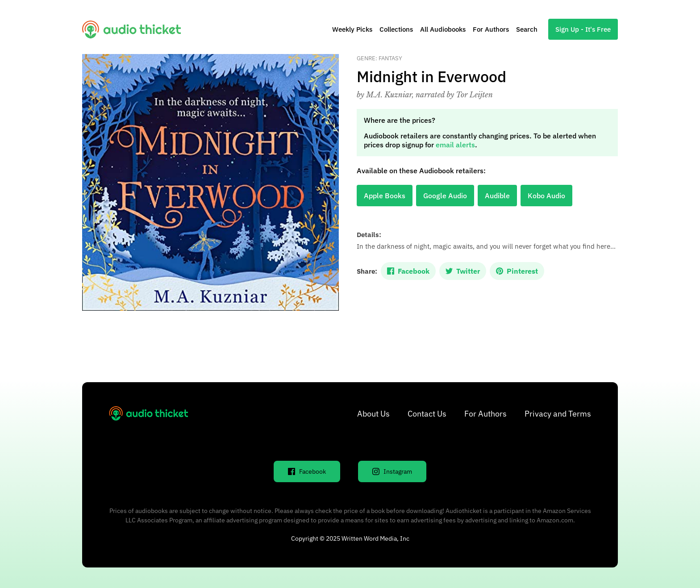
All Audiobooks (443, 29)
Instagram (392, 471)
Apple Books (385, 196)
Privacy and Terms (558, 414)
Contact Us (427, 414)
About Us (373, 414)
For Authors (491, 29)
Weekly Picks (352, 29)
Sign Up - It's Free (583, 29)
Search (527, 29)
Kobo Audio (546, 196)
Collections (396, 29)
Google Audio (445, 196)
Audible (497, 196)
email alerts (455, 145)
